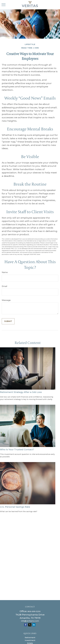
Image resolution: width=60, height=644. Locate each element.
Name (5, 272)
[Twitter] (30, 625)
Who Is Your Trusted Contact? (17, 449)
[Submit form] (8, 321)
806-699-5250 (34, 611)
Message (6, 300)
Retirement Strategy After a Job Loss (21, 392)
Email (4, 286)
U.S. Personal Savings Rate (15, 507)
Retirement (30, 638)
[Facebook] (26, 625)
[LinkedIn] (34, 625)
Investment (30, 640)
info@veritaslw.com (30, 621)
